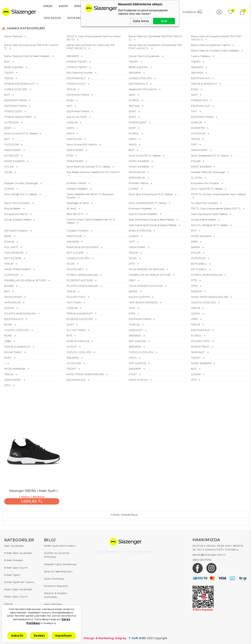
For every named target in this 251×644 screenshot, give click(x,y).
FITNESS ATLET (76, 84)
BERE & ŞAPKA (14, 67)
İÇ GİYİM (197, 178)
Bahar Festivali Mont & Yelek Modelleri (27, 56)
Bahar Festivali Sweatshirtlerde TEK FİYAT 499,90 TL (216, 38)
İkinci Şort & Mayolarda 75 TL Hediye (151, 194)
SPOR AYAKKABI (15, 369)
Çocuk (9, 603)
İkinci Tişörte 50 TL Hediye (207, 189)
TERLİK (9, 78)
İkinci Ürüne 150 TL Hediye (145, 155)
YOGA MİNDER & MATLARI (146, 286)
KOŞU (195, 89)
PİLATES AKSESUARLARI (83, 286)
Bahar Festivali (14, 36)
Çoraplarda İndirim (16, 214)
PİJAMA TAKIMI (77, 183)
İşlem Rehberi (53, 603)
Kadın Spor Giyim (16, 596)
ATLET (133, 374)
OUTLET (72, 347)
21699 (195, 319)
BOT (7, 62)
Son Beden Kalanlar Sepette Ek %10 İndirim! (93, 172)
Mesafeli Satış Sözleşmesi (61, 563)
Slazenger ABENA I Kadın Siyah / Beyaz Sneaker (33, 490)
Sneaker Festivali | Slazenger (208, 172)
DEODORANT (14, 297)
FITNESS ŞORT (14, 111)
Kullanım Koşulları (56, 585)
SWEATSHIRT (13, 150)
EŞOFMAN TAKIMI (78, 95)
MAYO (71, 128)
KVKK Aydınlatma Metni (60, 545)
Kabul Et (17, 636)
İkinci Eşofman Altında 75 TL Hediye (89, 167)
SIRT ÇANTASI (138, 341)
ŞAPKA (196, 247)
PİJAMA (10, 242)
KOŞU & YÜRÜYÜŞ (140, 231)
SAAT (132, 95)
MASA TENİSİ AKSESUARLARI (210, 297)
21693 (195, 242)
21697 (132, 280)
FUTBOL (134, 100)
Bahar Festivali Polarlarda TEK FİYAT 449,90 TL (31, 47)
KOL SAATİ (11, 247)
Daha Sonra (141, 21)
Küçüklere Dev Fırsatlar (205, 183)
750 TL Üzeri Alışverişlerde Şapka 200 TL (216, 208)
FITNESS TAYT (200, 100)
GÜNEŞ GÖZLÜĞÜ (141, 78)
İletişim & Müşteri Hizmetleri (56, 594)
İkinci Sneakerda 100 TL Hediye (210, 155)
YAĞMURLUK (137, 172)
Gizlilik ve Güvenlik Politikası (57, 554)
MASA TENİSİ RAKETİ (18, 269)
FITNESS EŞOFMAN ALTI (20, 84)
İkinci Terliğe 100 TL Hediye (21, 194)
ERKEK (48, 6)
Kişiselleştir (64, 636)
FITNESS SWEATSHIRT (18, 117)
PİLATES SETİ (75, 269)
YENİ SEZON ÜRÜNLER (144, 302)
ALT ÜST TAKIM (76, 330)
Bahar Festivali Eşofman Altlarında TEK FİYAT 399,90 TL (91, 47)
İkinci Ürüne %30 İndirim (82, 144)
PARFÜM (197, 291)
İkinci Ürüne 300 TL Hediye (21, 133)
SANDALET (136, 330)
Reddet (39, 636)
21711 (194, 380)
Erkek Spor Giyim (16, 567)
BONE (9, 324)
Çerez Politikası (54, 578)
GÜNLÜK (72, 122)
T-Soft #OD (137, 637)
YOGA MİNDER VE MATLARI (147, 269)
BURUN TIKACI (201, 347)
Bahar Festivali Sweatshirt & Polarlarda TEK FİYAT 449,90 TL (155, 47)
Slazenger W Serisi (78, 203)
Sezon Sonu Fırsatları (17, 203)
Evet (164, 21)
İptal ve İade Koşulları (58, 571)
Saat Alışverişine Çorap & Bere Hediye (152, 219)
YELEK (9, 172)
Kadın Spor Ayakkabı (18, 588)
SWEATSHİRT (13, 380)
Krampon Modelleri (141, 208)
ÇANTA (196, 313)
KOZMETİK (198, 128)
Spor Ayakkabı (14, 545)
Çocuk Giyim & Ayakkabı (144, 56)
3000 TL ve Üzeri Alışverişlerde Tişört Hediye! (218, 194)
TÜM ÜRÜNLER (14, 253)
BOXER (9, 286)
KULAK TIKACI (13, 352)
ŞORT (133, 111)
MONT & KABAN (15, 161)
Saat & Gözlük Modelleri (143, 214)
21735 (195, 286)
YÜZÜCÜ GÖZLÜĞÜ (204, 302)
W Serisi (72, 208)
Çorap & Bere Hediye (204, 219)
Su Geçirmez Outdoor (205, 203)
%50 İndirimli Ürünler (80, 73)
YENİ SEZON (52, 18)
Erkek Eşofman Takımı (19, 581)
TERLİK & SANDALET (204, 84)
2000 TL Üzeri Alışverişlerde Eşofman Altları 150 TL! (94, 38)
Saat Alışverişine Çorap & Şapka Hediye (153, 225)
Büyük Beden (13, 208)
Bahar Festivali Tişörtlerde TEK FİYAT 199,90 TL (155, 38)
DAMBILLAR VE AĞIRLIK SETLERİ (150, 275)
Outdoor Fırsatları (78, 231)
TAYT (194, 111)
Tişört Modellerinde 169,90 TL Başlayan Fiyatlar (90, 196)
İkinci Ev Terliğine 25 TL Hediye (210, 225)
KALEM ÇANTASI (140, 297)
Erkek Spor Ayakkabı (18, 552)
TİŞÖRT (134, 62)
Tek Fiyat (134, 106)
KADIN (63, 6)
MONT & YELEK (139, 380)
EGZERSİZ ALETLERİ (80, 280)
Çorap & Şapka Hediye (18, 219)
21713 (194, 280)
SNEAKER (73, 56)
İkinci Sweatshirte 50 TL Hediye (148, 203)
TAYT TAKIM (74, 302)
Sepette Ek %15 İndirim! (143, 89)
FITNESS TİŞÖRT (77, 62)
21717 (132, 264)
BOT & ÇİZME (76, 253)
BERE (8, 236)
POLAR (196, 161)
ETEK (70, 155)
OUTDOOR (12, 122)
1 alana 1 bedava (201, 56)
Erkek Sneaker (14, 560)
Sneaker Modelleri (78, 189)
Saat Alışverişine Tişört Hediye (210, 214)
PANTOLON (74, 139)
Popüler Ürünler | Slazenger (21, 183)
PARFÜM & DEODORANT (83, 247)
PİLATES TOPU (76, 297)
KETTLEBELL (199, 264)
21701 (8, 385)
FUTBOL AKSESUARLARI (83, 275)
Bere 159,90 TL (76, 214)
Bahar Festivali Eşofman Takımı (211, 45)
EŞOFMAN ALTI (76, 78)
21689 (8, 341)
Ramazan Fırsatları (16, 231)
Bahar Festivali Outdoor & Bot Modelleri (215, 50)
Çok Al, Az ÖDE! (77, 117)
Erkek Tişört (12, 574)
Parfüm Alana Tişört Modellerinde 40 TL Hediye (91, 221)
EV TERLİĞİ (12, 155)
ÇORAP (10, 189)
